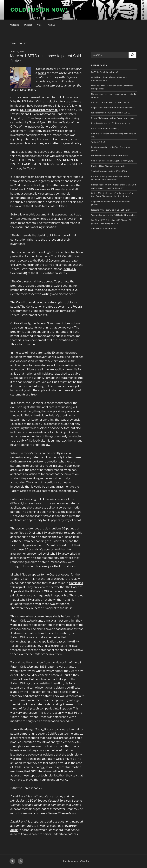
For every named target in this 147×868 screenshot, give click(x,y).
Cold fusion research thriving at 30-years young (112, 161)
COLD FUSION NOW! (39, 10)
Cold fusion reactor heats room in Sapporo (110, 102)
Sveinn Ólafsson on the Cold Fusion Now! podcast (113, 118)
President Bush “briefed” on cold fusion (109, 166)
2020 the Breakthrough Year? (105, 72)
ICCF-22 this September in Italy (105, 128)
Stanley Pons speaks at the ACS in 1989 (109, 171)
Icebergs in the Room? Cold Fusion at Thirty (110, 210)
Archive (52, 25)
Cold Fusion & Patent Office (39, 110)
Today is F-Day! (98, 142)
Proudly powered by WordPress (77, 861)
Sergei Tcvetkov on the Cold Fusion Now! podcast (113, 108)
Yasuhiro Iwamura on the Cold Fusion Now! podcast (114, 215)
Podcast (28, 25)
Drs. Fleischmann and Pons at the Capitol (109, 156)
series (42, 73)
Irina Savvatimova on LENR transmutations (111, 123)
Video (40, 25)
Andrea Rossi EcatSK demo (104, 229)
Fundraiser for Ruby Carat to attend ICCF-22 (111, 113)
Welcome (15, 25)
